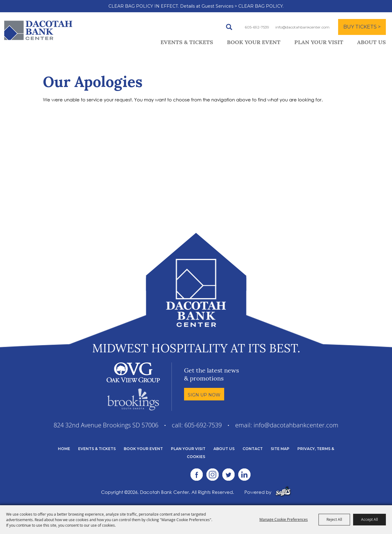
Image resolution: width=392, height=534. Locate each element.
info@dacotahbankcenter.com (302, 27)
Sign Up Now (204, 395)
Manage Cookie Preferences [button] (284, 519)
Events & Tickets (187, 43)
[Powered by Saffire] (283, 492)
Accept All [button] (369, 519)
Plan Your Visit (319, 43)
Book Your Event (254, 43)
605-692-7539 (257, 27)
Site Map (280, 449)
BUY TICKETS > (362, 27)
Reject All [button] (334, 519)
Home (64, 449)
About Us (371, 43)
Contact (253, 449)
